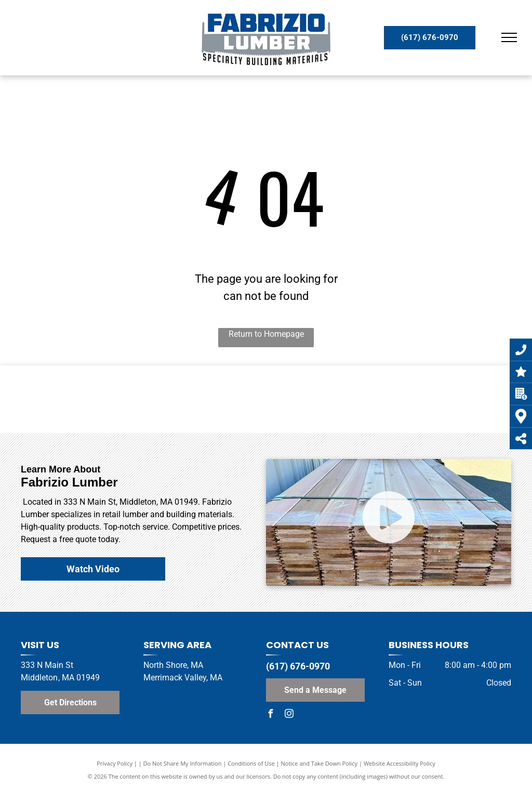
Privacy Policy (115, 763)
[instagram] (289, 715)
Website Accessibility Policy (400, 763)
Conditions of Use (251, 763)
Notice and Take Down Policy (320, 763)
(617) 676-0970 (298, 666)
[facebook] (270, 715)
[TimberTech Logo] (177, 399)
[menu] (509, 37)
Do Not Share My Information (183, 763)
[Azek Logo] (356, 399)
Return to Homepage (266, 334)
